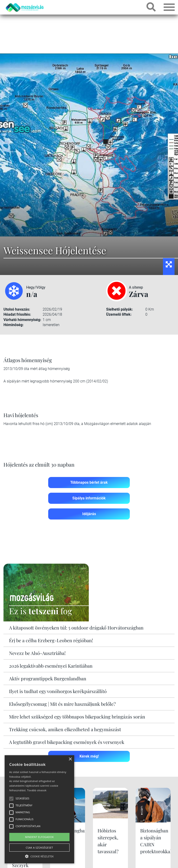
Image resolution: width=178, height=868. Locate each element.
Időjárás (89, 514)
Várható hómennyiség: (22, 320)
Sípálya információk (89, 498)
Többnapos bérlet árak (89, 482)
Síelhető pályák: (120, 309)
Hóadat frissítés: (17, 314)
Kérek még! (89, 756)
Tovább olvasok (37, 790)
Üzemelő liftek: (119, 314)
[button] (39, 856)
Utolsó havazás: (17, 309)
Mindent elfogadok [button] (39, 837)
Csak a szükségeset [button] (39, 848)
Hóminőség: (14, 325)
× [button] (70, 759)
